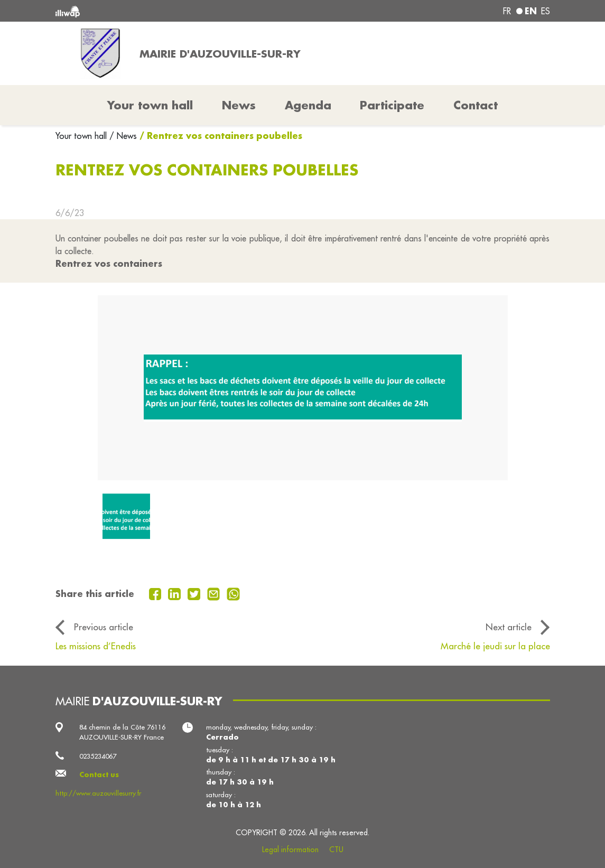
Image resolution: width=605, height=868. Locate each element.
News (239, 105)
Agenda (308, 105)
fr (507, 11)
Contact (476, 105)
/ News (123, 136)
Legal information (290, 850)
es (546, 11)
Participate (392, 105)
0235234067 (98, 756)
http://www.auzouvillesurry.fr (98, 793)
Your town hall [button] (150, 105)
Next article (509, 627)
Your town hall (82, 136)
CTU (336, 850)
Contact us (99, 774)
